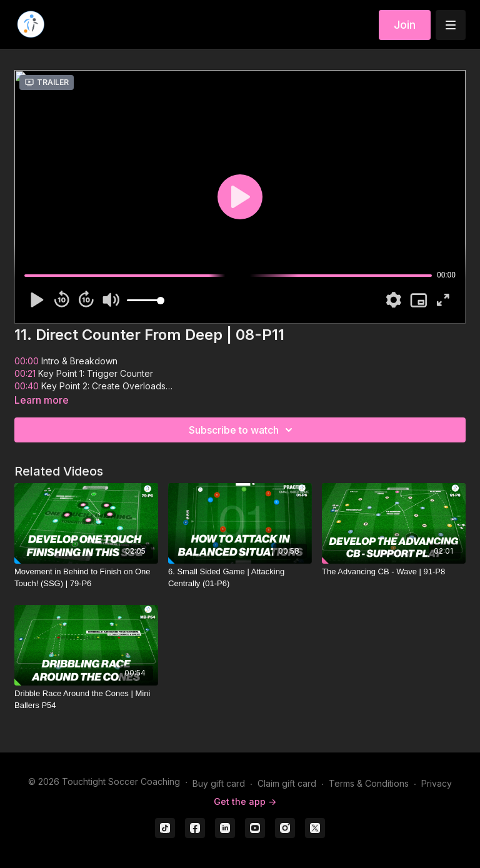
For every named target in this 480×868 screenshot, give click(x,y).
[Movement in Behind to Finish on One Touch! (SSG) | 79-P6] (86, 578)
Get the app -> (245, 801)
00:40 (27, 386)
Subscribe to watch (242, 430)
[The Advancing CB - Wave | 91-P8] (394, 572)
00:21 (25, 373)
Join (405, 25)
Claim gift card (287, 783)
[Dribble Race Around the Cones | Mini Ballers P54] (86, 700)
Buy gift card (219, 783)
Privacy (437, 783)
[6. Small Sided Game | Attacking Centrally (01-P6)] (240, 578)
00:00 (27, 361)
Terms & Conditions (369, 783)
